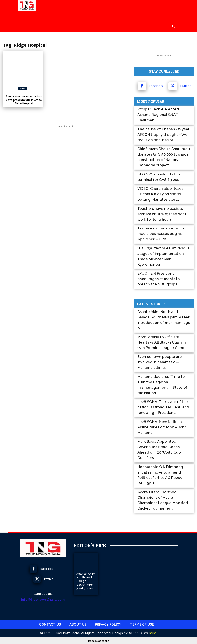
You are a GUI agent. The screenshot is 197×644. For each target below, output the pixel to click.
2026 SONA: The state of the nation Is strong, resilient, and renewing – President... (163, 407)
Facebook (157, 86)
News (23, 88)
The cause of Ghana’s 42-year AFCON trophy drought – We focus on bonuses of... (163, 134)
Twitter (185, 86)
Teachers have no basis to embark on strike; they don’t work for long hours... (162, 214)
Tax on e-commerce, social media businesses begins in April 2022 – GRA (161, 234)
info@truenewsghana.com (43, 599)
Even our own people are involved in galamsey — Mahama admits (160, 362)
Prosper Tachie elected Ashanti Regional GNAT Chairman (158, 115)
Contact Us (50, 624)
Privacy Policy (108, 624)
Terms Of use (142, 624)
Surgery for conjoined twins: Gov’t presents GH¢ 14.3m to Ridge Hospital (24, 100)
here (152, 633)
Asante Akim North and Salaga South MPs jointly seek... (86, 581)
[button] (174, 26)
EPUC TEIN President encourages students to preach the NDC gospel (159, 279)
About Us (78, 624)
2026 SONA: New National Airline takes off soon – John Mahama (162, 427)
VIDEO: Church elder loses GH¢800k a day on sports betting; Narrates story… (160, 194)
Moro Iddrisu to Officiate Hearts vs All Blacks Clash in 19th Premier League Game (162, 342)
